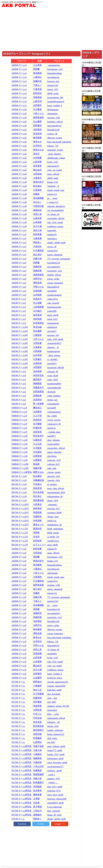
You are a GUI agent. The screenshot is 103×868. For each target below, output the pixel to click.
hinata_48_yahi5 (54, 815)
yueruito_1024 (53, 480)
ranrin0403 (52, 291)
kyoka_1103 (53, 162)
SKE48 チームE (19, 371)
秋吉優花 (37, 476)
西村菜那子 (38, 730)
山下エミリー (40, 545)
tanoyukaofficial (54, 126)
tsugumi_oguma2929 (56, 686)
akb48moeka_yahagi (56, 158)
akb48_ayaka (53, 93)
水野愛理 (37, 367)
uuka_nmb (52, 468)
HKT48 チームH (19, 476)
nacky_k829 (52, 380)
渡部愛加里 (38, 500)
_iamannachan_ (54, 65)
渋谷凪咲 (37, 452)
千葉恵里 (37, 89)
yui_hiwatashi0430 (55, 210)
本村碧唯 (37, 521)
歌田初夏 (37, 234)
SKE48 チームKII (20, 327)
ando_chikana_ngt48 (56, 746)
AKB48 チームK (19, 109)
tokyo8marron (53, 77)
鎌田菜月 (37, 379)
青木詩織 (37, 327)
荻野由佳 (37, 682)
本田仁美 (37, 214)
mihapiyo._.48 (53, 722)
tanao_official (53, 174)
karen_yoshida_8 (55, 106)
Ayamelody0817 (54, 343)
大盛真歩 (37, 178)
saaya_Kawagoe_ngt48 (57, 762)
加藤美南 (37, 758)
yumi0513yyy (53, 541)
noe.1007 (51, 742)
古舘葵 (36, 803)
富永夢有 (37, 791)
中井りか (37, 714)
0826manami (53, 110)
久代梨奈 (37, 448)
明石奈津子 (38, 436)
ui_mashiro (52, 484)
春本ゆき (37, 142)
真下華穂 (37, 807)
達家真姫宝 (38, 275)
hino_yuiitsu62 (54, 811)
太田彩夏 (37, 343)
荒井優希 (37, 331)
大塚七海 (37, 750)
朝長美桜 (37, 508)
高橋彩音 (37, 267)
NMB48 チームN (19, 408)
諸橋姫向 (37, 815)
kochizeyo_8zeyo (55, 678)
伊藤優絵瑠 (38, 480)
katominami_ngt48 (55, 758)
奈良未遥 (37, 722)
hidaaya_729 (53, 146)
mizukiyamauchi (54, 295)
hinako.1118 (52, 182)
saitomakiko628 (54, 388)
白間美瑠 (37, 456)
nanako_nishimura (55, 730)
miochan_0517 (54, 509)
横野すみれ (38, 472)
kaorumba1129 (54, 263)
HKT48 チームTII (20, 529)
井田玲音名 (38, 375)
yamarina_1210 (54, 460)
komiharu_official (55, 122)
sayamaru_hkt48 (54, 513)
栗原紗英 (37, 529)
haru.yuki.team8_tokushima (59, 142)
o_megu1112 (53, 202)
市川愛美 (37, 109)
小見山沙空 (38, 766)
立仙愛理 (37, 678)
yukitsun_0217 (54, 464)
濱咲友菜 (37, 283)
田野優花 (37, 126)
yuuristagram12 (54, 412)
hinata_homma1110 (56, 734)
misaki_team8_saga (56, 190)
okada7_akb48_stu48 (56, 243)
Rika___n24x (53, 714)
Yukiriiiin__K (53, 186)
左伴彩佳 (37, 146)
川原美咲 (37, 190)
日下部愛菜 (38, 694)
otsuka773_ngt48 (55, 750)
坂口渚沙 (37, 255)
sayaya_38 (52, 247)
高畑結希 (37, 396)
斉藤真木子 (38, 388)
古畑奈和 (37, 363)
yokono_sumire (54, 472)
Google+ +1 (60, 824)
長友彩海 (37, 134)
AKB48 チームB (19, 174)
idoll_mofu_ (53, 738)
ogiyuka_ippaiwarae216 (58, 682)
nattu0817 (51, 436)
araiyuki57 (52, 331)
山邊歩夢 (37, 218)
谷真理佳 (37, 400)
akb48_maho (53, 178)
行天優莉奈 (38, 250)
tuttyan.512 (52, 194)
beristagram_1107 (55, 69)
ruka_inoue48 (53, 303)
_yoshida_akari (54, 432)
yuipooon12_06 (54, 424)
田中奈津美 (38, 492)
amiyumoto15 (53, 166)
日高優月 (37, 359)
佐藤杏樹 (37, 698)
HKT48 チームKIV (20, 504)
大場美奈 (37, 347)
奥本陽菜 (37, 73)
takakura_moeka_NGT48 (58, 706)
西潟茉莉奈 (38, 726)
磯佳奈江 (37, 408)
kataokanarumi (54, 351)
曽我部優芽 (38, 774)
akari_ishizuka (53, 440)
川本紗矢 (37, 246)
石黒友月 (37, 299)
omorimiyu (52, 239)
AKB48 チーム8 (19, 549)
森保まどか (38, 525)
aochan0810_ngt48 (55, 803)
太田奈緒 (37, 174)
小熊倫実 (37, 686)
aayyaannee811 (54, 267)
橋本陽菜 (37, 138)
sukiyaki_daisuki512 (56, 206)
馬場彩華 (37, 512)
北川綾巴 (37, 311)
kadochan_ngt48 (54, 690)
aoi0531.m (52, 521)
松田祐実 (37, 541)
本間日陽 (37, 734)
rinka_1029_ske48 (55, 339)
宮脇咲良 (37, 516)
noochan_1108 (54, 118)
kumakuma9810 (54, 384)
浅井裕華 (37, 371)
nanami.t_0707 (54, 779)
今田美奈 (37, 504)
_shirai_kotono (54, 355)
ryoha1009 (52, 311)
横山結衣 (37, 170)
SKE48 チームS (19, 299)
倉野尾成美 (38, 117)
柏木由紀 (37, 186)
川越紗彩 (37, 762)
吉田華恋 (37, 105)
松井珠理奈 (38, 323)
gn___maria (52, 198)
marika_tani (52, 400)
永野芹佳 (37, 279)
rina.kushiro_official (56, 448)
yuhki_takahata (54, 396)
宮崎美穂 (37, 97)
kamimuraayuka (54, 307)
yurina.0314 (52, 251)
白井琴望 (37, 355)
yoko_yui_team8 (54, 170)
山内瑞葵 (37, 295)
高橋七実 (37, 778)
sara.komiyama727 (55, 767)
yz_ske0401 (52, 359)
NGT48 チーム (18, 682)
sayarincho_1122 (55, 271)
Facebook (22, 824)
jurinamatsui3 (53, 323)
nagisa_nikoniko (54, 452)
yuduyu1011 (53, 299)
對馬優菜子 (38, 782)
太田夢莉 (37, 412)
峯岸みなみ (38, 150)
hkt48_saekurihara (55, 529)
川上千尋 (37, 416)
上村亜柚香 (38, 307)
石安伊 (36, 537)
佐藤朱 (36, 194)
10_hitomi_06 (53, 214)
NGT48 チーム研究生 (22, 746)
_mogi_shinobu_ (54, 154)
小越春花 (37, 754)
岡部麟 (36, 69)
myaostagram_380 (55, 97)
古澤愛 (36, 799)
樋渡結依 (37, 210)
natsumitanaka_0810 (56, 492)
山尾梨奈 (37, 460)
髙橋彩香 (37, 271)
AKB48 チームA (19, 65)
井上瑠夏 (37, 303)
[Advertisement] (51, 29)
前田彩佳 (37, 93)
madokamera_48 (54, 525)
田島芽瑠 (37, 488)
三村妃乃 (37, 811)
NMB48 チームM (20, 436)
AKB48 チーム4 (19, 230)
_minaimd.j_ (53, 505)
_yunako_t (53, 782)
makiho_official (54, 275)
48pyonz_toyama (55, 138)
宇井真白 (37, 484)
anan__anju (52, 698)
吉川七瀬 (37, 226)
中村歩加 (37, 718)
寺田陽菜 (37, 787)
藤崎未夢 (37, 795)
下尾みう (37, 85)
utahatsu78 (52, 234)
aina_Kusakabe (54, 694)
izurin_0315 (52, 319)
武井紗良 (37, 420)
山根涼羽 (37, 101)
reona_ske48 (53, 376)
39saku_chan (53, 517)
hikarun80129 (53, 287)
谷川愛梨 (37, 424)
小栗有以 (37, 77)
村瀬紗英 (37, 428)
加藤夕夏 (37, 468)
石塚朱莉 (37, 440)
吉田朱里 (37, 432)
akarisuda (51, 392)
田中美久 (37, 496)
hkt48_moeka (53, 533)
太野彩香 (37, 710)
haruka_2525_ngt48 (56, 754)
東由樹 (36, 464)
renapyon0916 (53, 444)
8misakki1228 (53, 130)
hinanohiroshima (54, 73)
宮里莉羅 (37, 291)
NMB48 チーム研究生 (22, 472)
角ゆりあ (37, 690)
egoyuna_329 (53, 335)
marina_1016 (53, 726)
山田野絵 (37, 742)
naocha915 (52, 363)
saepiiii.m (51, 428)
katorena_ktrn (53, 81)
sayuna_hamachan (55, 283)
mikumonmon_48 (55, 496)
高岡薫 (36, 263)
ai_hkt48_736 (53, 537)
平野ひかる (38, 287)
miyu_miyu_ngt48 (55, 795)
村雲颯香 (37, 738)
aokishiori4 (52, 327)
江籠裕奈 (37, 335)
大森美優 (37, 238)
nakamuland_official (56, 718)
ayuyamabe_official (56, 218)
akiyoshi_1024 (54, 476)
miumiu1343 (53, 85)
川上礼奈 (37, 444)
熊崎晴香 (37, 383)
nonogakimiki (53, 404)
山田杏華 (37, 162)
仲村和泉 (37, 319)
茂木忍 (36, 154)
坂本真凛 (37, 315)
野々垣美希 (38, 404)
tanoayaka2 (52, 710)
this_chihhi (52, 416)
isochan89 (52, 408)
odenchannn (52, 114)
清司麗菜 (37, 702)
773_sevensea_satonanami (59, 259)
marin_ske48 (53, 315)
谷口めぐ (37, 202)
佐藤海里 (37, 770)
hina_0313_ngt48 (55, 787)
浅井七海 (37, 230)
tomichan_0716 (54, 791)
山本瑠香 (37, 222)
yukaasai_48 (53, 372)
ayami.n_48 (52, 134)
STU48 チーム (18, 819)
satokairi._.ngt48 (54, 771)
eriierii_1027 (53, 89)
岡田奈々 (37, 242)
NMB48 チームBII (20, 464)
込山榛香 (37, 122)
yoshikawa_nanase (55, 226)
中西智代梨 (38, 206)
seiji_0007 (52, 702)
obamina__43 (53, 347)
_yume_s (51, 775)
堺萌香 (36, 533)
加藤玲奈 (37, 81)
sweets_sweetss (54, 420)
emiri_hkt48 (52, 545)
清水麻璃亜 (38, 198)
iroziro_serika (53, 279)
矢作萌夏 (37, 158)
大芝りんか (38, 339)
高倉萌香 (37, 706)
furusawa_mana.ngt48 (57, 799)
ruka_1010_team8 (55, 222)
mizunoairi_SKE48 (56, 367)
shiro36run (52, 456)
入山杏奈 (37, 65)
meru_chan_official (56, 488)
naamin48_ (52, 230)
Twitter (41, 824)
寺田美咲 (37, 130)
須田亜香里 (38, 392)
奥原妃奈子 (38, 182)
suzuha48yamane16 (56, 101)
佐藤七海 (37, 259)
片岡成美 (37, 351)
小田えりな (38, 113)
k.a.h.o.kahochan (54, 807)
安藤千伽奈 (38, 746)
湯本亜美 (37, 166)
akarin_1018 (53, 501)
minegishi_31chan (55, 150)
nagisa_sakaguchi (55, 255)
